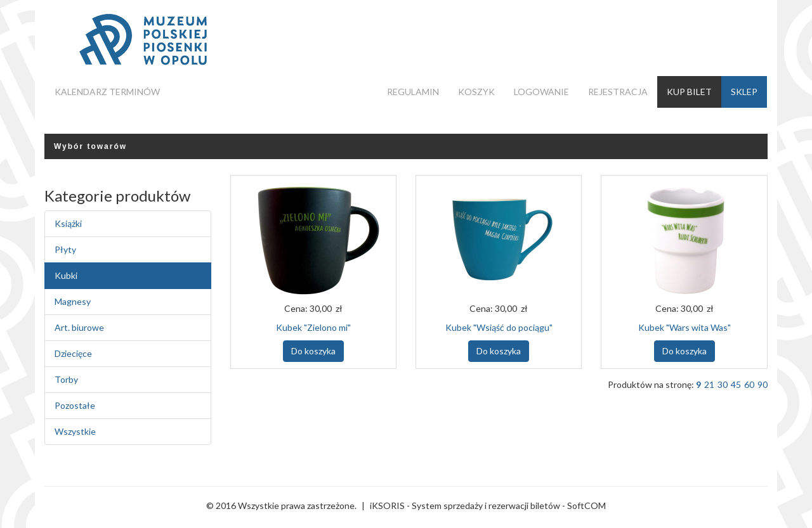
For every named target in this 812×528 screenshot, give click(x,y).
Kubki (66, 275)
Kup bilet (689, 92)
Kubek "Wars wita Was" (684, 327)
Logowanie (541, 92)
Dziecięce (73, 353)
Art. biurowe (79, 327)
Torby (66, 379)
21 (709, 384)
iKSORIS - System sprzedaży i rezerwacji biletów (465, 505)
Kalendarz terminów (107, 92)
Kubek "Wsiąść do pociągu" (499, 327)
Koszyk (476, 92)
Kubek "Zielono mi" (313, 327)
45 (736, 384)
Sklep (744, 92)
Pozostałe (75, 405)
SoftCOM (586, 505)
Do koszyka (313, 351)
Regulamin (413, 92)
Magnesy (73, 301)
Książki (68, 223)
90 (763, 384)
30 (723, 384)
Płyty (65, 249)
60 (749, 384)
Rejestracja (618, 92)
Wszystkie (75, 431)
